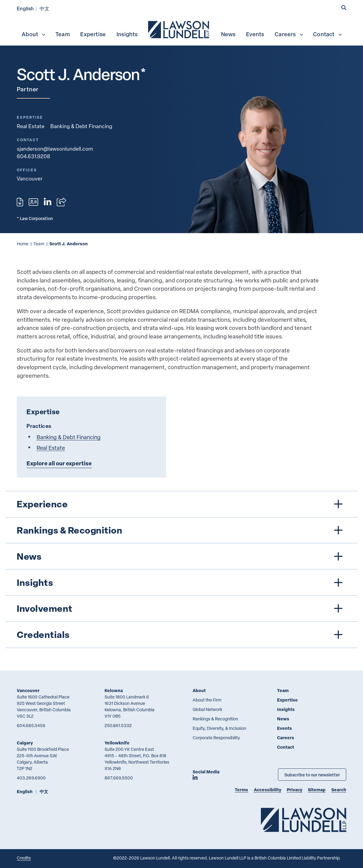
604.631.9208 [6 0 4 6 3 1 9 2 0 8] (34, 156)
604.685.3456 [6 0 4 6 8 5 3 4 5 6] (31, 725)
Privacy (295, 790)
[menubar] (181, 29)
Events (255, 34)
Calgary (25, 743)
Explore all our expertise (59, 463)
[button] (344, 8)
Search (339, 790)
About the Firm (207, 700)
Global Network (207, 709)
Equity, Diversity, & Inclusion (219, 728)
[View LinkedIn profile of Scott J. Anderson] (48, 202)
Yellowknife (117, 743)
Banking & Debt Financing (81, 126)
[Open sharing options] (61, 202)
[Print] (20, 202)
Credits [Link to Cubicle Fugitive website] (24, 858)
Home (23, 244)
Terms (241, 790)
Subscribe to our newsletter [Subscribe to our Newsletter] (312, 775)
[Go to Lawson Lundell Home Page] (304, 820)
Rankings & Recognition (215, 719)
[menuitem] (179, 29)
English (25, 8)
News (228, 34)
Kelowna (114, 690)
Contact (328, 34)
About (34, 34)
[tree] (181, 569)
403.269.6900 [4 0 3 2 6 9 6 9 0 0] (31, 778)
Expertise (93, 34)
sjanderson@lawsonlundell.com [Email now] (55, 149)
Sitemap (317, 790)
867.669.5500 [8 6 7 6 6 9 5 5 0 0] (119, 778)
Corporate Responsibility (216, 738)
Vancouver (28, 690)
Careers (289, 34)
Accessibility (268, 790)
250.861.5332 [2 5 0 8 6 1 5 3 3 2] (118, 725)
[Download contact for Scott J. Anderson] (33, 202)
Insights (127, 34)
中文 (44, 8)
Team (63, 34)
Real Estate (31, 126)
